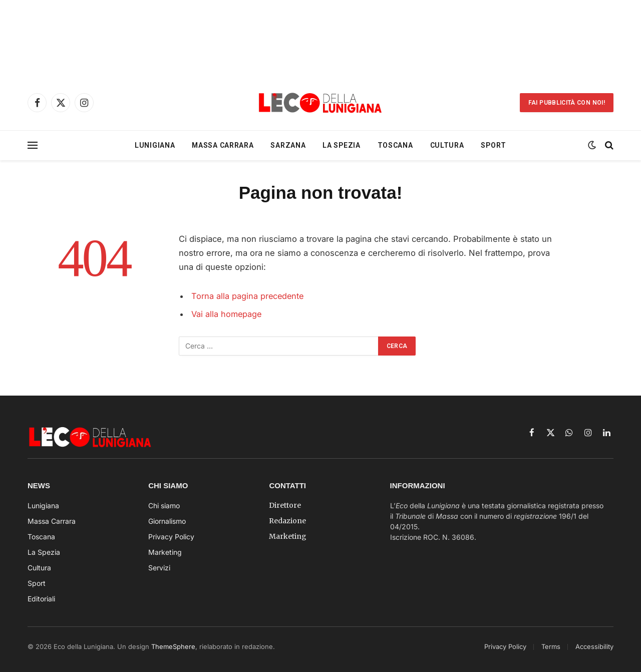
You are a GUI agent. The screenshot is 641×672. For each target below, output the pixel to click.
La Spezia (341, 145)
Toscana (395, 145)
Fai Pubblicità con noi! (567, 103)
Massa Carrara (223, 145)
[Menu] (33, 145)
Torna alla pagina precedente (248, 296)
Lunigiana (155, 145)
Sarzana (288, 145)
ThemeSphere (173, 646)
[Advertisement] (320, 38)
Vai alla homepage (227, 314)
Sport (494, 145)
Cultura (447, 145)
